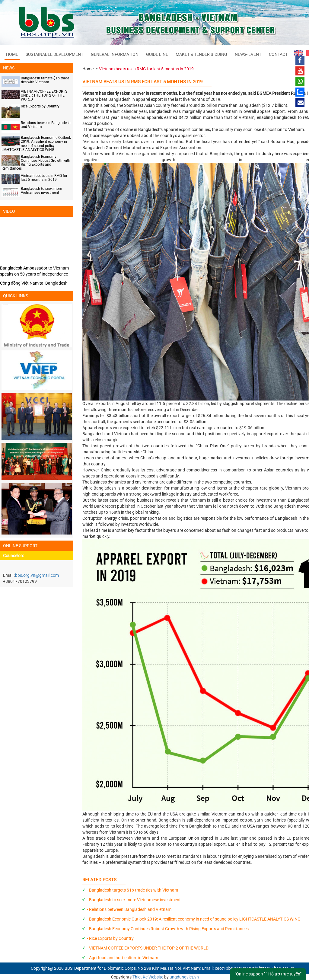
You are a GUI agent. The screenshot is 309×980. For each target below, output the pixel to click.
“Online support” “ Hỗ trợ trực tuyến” (268, 974)
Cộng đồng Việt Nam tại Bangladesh (34, 283)
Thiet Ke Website (148, 977)
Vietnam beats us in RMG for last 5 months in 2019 (44, 178)
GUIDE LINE (157, 54)
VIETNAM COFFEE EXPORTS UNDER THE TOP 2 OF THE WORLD (44, 95)
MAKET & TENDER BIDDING (201, 54)
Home (12, 54)
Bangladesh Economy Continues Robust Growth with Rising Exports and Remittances (36, 163)
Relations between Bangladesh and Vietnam (46, 125)
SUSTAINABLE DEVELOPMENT (54, 54)
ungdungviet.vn (184, 977)
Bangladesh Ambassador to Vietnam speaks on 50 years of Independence (34, 271)
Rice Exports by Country (40, 106)
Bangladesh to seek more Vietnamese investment (41, 191)
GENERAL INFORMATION (115, 54)
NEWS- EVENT (248, 54)
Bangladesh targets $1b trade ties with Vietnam (45, 80)
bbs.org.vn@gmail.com (37, 575)
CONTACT (278, 54)
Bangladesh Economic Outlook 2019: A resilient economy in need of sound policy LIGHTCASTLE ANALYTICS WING (36, 144)
